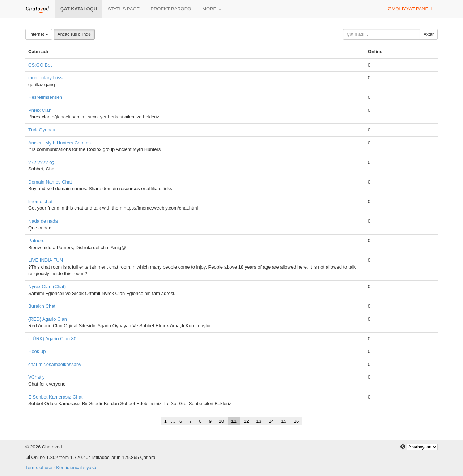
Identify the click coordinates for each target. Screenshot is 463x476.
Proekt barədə (171, 9)
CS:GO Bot (40, 65)
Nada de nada (43, 221)
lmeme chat (40, 201)
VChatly (37, 377)
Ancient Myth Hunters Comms (60, 143)
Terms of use (39, 467)
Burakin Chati (42, 306)
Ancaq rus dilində (74, 34)
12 (246, 421)
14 (271, 421)
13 (259, 421)
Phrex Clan (40, 110)
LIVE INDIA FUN (46, 260)
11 (234, 421)
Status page (124, 9)
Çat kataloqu (79, 9)
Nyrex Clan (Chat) (47, 287)
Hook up (37, 351)
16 (296, 421)
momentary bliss (45, 78)
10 (221, 421)
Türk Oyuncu (42, 130)
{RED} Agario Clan (48, 319)
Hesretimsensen (45, 97)
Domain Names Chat (50, 182)
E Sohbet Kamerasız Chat (55, 397)
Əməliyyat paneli (410, 9)
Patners (36, 241)
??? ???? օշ (41, 162)
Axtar (429, 34)
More (212, 9)
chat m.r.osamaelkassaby (55, 364)
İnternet (39, 34)
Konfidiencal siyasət (77, 467)
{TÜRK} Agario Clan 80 (52, 339)
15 (284, 421)
